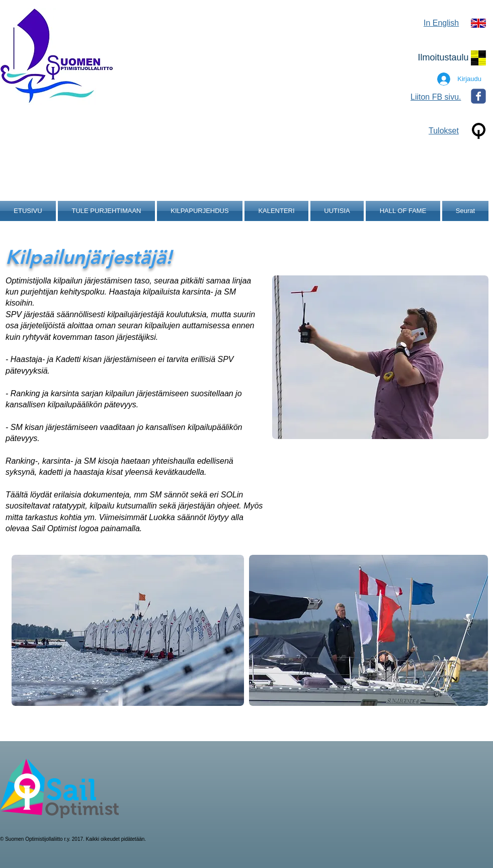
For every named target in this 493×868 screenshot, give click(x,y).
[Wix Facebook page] (478, 96)
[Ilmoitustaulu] (443, 58)
